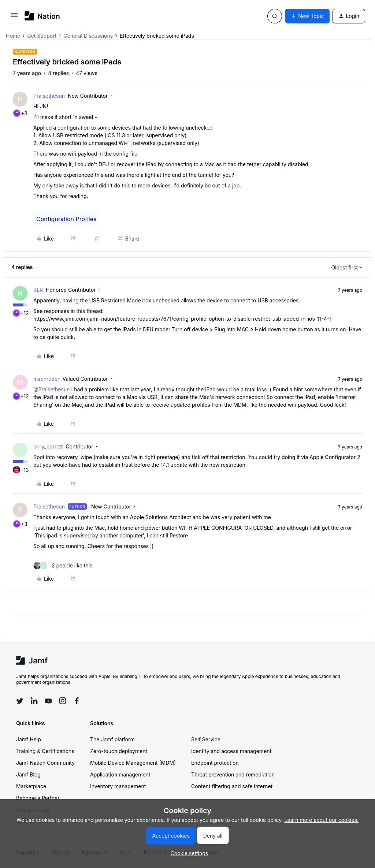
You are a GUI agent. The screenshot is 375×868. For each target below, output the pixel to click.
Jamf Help (29, 739)
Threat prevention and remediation (233, 774)
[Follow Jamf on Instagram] (63, 701)
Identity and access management (231, 751)
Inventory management (118, 786)
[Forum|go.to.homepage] (42, 16)
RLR (38, 290)
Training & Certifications (45, 751)
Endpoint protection (215, 763)
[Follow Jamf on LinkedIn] (34, 701)
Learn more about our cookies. (322, 820)
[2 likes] (63, 565)
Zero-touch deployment (119, 751)
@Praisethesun (52, 389)
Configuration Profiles (66, 219)
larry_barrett (48, 446)
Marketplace (31, 786)
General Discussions (88, 36)
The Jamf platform (112, 739)
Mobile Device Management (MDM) (133, 763)
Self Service (206, 739)
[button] (14, 17)
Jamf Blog (28, 774)
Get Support (42, 36)
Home (13, 36)
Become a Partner (38, 798)
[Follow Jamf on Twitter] (20, 701)
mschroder (46, 379)
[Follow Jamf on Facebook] (77, 701)
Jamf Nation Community (45, 763)
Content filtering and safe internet (232, 786)
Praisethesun (49, 96)
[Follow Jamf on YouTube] (48, 701)
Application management (120, 774)
